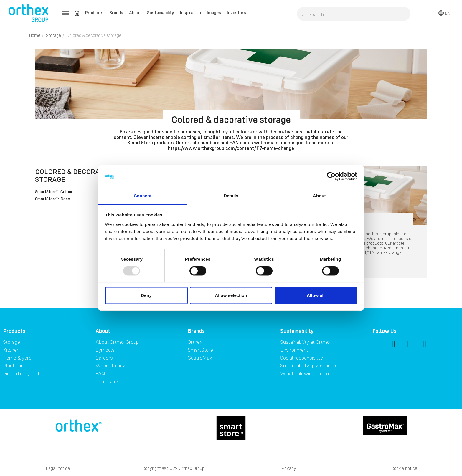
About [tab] (319, 196)
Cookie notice (404, 468)
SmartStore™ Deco (53, 199)
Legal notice (58, 468)
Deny (146, 295)
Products (94, 13)
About (135, 13)
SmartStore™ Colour (54, 192)
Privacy (289, 468)
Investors (236, 13)
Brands (116, 13)
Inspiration (190, 13)
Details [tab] (231, 196)
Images (214, 13)
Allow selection (231, 295)
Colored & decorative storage (74, 175)
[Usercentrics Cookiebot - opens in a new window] (331, 176)
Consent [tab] (143, 196)
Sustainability (161, 13)
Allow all (316, 295)
